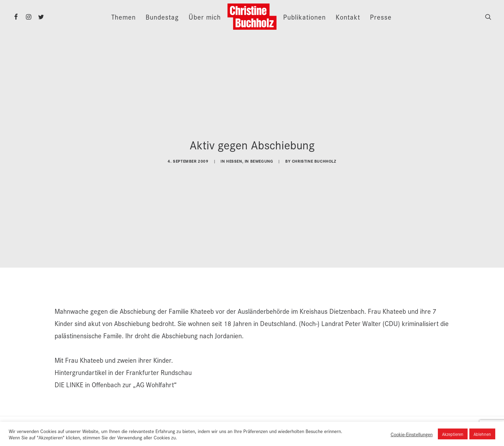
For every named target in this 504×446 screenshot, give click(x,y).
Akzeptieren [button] (453, 434)
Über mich (205, 17)
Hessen (234, 158)
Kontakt (348, 17)
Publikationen (304, 17)
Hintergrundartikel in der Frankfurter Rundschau (123, 366)
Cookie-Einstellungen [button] (412, 434)
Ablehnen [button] (482, 434)
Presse (381, 17)
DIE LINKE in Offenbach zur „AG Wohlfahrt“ (116, 378)
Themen (124, 17)
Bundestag (162, 17)
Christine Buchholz (314, 158)
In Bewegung (259, 158)
